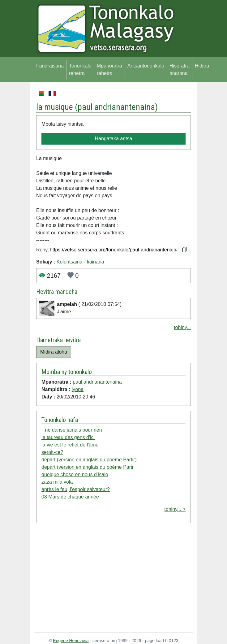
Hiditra (202, 66)
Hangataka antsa (114, 139)
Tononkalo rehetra (80, 70)
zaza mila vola (57, 482)
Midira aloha (54, 352)
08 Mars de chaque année (70, 497)
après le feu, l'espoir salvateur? (76, 489)
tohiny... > (175, 509)
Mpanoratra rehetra (109, 70)
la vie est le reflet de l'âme (70, 445)
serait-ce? (52, 452)
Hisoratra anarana (180, 70)
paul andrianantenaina (116, 107)
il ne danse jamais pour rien (72, 430)
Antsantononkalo (146, 66)
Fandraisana (50, 66)
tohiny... (182, 327)
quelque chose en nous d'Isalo (75, 474)
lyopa (78, 389)
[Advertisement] (113, 579)
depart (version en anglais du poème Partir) (89, 460)
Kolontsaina (70, 262)
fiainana (96, 262)
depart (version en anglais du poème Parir (88, 467)
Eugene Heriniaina (71, 641)
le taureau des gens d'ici (68, 437)
